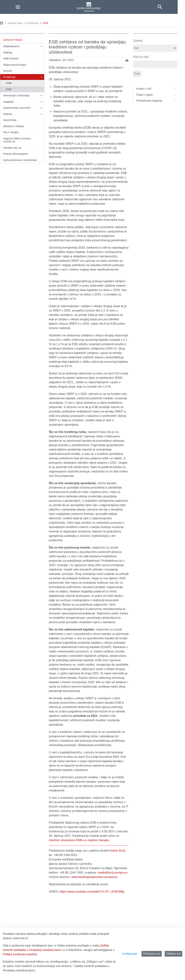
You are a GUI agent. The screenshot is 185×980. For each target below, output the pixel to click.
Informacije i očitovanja (16, 95)
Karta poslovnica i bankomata (20, 160)
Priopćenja (32, 23)
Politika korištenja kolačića (20, 954)
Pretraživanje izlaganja (157, 101)
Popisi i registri (157, 95)
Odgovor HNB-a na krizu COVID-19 (17, 140)
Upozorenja (10, 120)
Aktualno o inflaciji (13, 126)
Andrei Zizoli (117, 851)
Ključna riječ (141, 57)
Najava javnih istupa (15, 65)
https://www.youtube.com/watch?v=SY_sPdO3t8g (92, 892)
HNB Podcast (11, 59)
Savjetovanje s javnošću (17, 108)
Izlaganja (8, 102)
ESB (45, 23)
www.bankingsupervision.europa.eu (94, 877)
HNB (9, 83)
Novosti (7, 71)
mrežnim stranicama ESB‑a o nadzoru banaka (79, 840)
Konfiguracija (130, 954)
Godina (138, 41)
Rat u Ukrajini (11, 132)
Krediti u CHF (157, 89)
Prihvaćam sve (152, 954)
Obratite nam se (12, 148)
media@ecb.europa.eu (113, 873)
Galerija (8, 114)
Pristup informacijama (15, 154)
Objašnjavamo (11, 46)
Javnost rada (15, 23)
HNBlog (8, 52)
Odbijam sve (173, 954)
